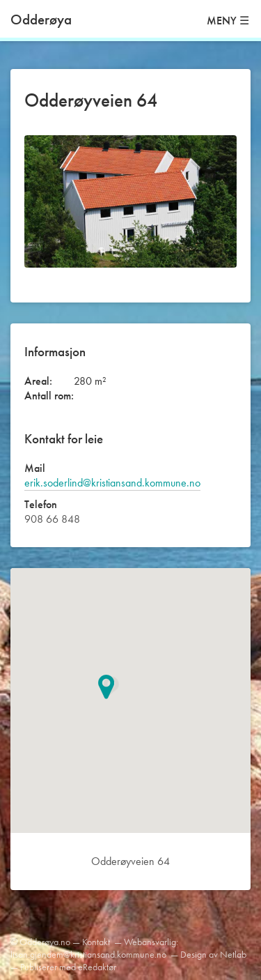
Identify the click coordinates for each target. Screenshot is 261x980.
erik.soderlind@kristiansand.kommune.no (112, 483)
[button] (113, 687)
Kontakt (96, 942)
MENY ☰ (228, 21)
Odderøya (41, 19)
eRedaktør (97, 967)
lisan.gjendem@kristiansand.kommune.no (88, 954)
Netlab (233, 954)
